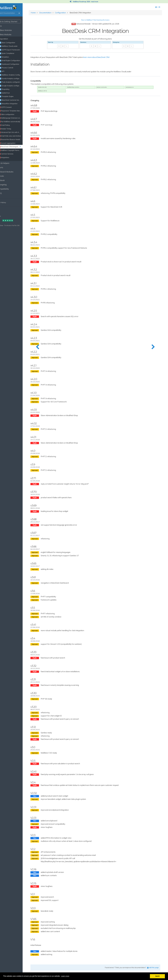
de (157, 8)
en (154, 8)
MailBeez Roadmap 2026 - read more (84, 2)
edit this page (150, 969)
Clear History (7, 202)
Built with (5, 225)
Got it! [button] (157, 976)
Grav (9, 225)
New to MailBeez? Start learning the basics (100, 21)
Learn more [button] (65, 976)
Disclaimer (5, 216)
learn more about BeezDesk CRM (108, 58)
